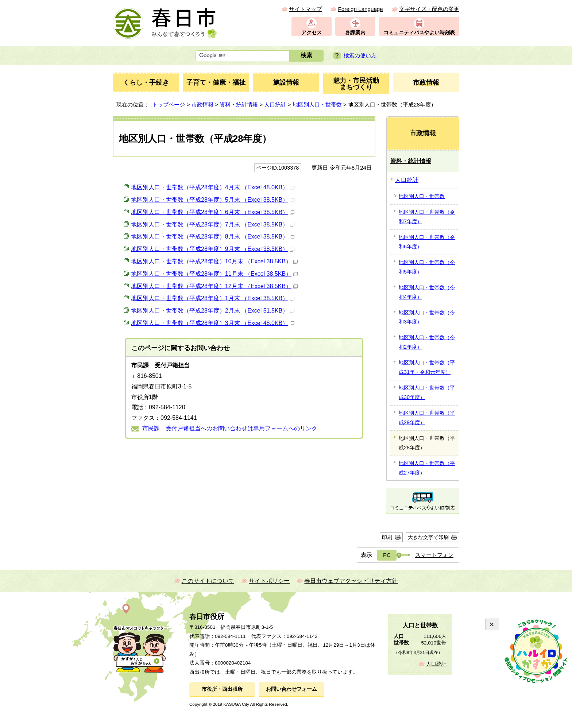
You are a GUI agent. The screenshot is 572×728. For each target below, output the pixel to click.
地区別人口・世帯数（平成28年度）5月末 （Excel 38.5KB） (213, 200)
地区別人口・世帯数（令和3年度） (427, 317)
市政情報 (202, 104)
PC (387, 555)
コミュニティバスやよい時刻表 (419, 33)
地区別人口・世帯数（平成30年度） (427, 392)
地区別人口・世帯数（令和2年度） (427, 342)
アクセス (312, 33)
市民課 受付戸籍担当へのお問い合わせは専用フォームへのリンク (230, 428)
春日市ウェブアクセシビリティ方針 (351, 581)
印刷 (387, 537)
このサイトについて (208, 581)
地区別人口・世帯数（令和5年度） (427, 267)
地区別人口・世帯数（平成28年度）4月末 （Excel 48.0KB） (213, 187)
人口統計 (275, 104)
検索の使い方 (360, 55)
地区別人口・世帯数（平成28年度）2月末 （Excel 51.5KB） (213, 311)
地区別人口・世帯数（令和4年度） (427, 292)
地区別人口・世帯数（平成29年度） (427, 418)
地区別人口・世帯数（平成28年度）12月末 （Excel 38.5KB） (214, 286)
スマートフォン (434, 555)
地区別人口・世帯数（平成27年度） (427, 468)
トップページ (169, 104)
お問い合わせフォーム (291, 689)
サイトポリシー (269, 581)
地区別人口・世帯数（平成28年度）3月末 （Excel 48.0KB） (213, 323)
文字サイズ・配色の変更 (429, 9)
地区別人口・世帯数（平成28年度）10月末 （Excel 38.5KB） (214, 261)
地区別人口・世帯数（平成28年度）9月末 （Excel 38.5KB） (213, 249)
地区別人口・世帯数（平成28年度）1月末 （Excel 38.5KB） (213, 298)
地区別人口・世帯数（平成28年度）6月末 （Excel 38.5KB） (213, 212)
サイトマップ (305, 9)
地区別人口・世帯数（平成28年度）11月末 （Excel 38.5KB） (214, 274)
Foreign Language (360, 9)
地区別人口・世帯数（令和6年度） (427, 242)
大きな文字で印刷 (428, 537)
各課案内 (355, 33)
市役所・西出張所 (222, 689)
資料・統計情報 (239, 104)
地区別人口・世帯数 (317, 104)
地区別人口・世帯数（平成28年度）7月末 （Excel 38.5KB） (213, 224)
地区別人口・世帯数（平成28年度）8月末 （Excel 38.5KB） (213, 237)
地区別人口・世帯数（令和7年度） (427, 217)
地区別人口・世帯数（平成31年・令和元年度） (427, 367)
